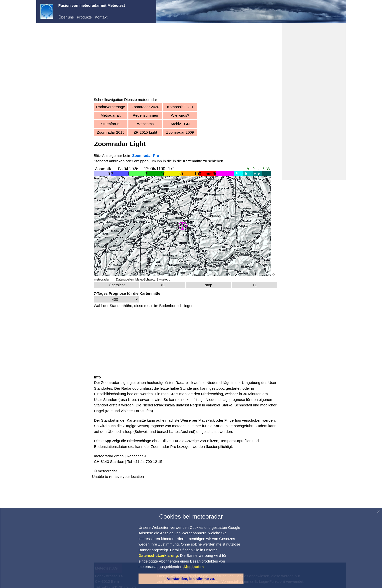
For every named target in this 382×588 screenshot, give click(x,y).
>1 (257, 283)
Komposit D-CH (189, 107)
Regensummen (154, 115)
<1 (169, 283)
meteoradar (55, 37)
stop (213, 283)
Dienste (51, 52)
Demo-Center (56, 45)
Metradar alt (119, 115)
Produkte (84, 17)
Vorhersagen (56, 103)
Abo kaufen (50, 76)
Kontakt (101, 17)
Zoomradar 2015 (119, 132)
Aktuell (51, 96)
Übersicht (125, 283)
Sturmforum (119, 124)
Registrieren (50, 70)
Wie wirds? (189, 115)
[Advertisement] (191, 62)
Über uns (66, 17)
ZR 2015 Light (154, 132)
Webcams (154, 124)
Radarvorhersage (119, 107)
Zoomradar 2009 (189, 132)
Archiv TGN (189, 124)
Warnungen (55, 111)
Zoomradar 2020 (154, 107)
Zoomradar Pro (172, 443)
